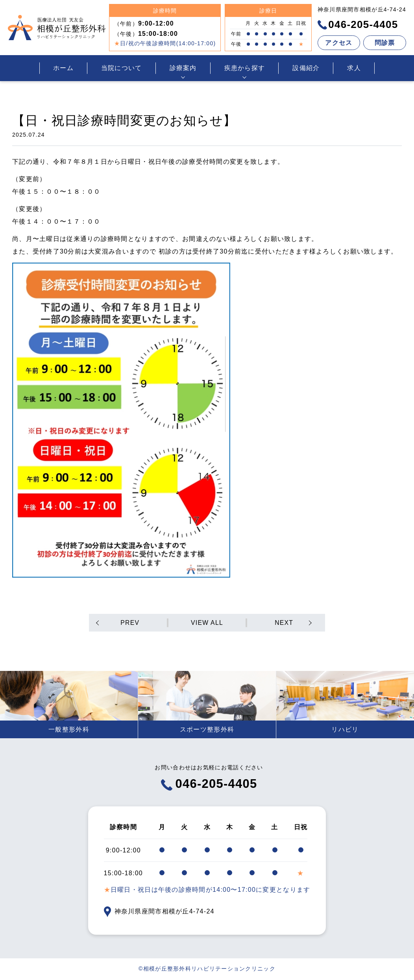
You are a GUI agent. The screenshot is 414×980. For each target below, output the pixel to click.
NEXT (284, 623)
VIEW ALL (207, 623)
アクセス (339, 43)
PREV (130, 623)
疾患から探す (245, 68)
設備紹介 (306, 68)
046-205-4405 (358, 24)
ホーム (63, 68)
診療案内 (183, 68)
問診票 (385, 43)
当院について (122, 68)
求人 (354, 68)
